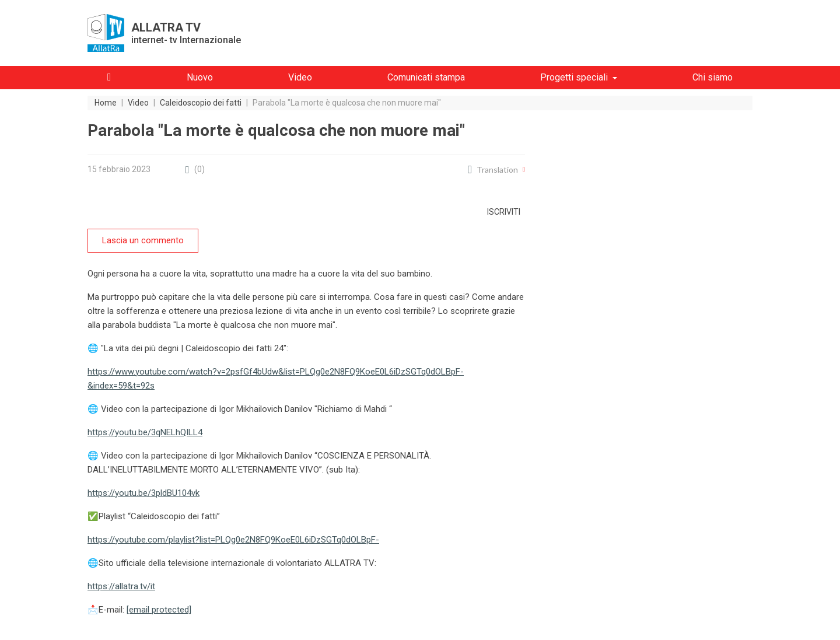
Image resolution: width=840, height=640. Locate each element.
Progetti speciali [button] (574, 77)
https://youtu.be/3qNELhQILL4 (145, 432)
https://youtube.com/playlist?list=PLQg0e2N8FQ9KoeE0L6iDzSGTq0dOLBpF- (233, 540)
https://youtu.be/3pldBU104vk (143, 493)
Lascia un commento (143, 240)
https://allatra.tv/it (121, 586)
